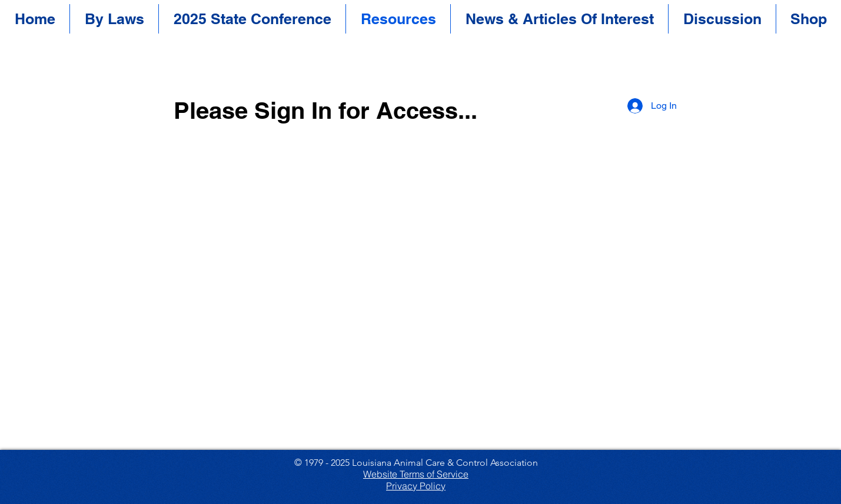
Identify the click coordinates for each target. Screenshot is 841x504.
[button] (252, 19)
